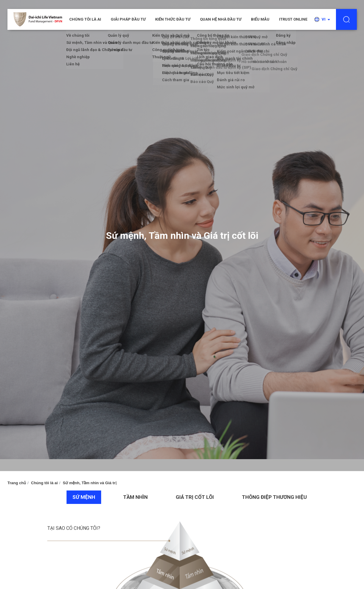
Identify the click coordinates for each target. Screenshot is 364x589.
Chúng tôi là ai (44, 483)
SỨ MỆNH (84, 497)
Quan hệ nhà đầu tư (221, 19)
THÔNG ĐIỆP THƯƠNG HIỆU (274, 497)
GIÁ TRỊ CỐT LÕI (195, 497)
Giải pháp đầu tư (128, 19)
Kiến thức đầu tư (173, 19)
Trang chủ (17, 483)
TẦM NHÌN (135, 497)
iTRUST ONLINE (293, 19)
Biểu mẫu (260, 19)
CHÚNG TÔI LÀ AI (85, 19)
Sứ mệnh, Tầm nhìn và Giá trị (89, 483)
